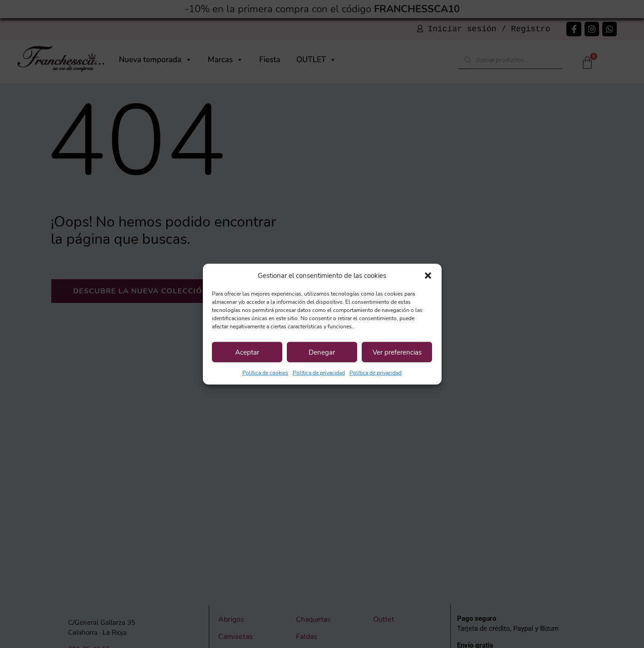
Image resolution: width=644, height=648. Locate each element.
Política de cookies (265, 373)
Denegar (322, 352)
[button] (428, 276)
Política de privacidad (319, 373)
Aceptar (247, 352)
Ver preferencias (397, 352)
